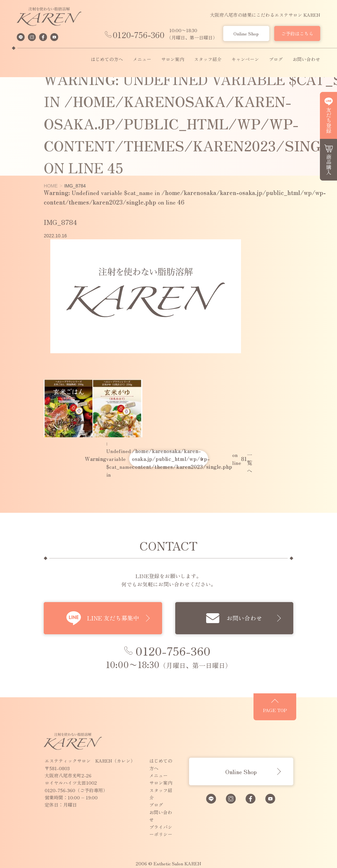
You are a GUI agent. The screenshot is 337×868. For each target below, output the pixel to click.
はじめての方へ (107, 59)
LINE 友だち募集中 (104, 618)
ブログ (276, 59)
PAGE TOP (302, 716)
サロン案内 (173, 59)
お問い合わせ (306, 59)
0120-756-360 (139, 35)
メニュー (142, 59)
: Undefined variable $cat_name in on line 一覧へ (169, 459)
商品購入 (329, 164)
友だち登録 (329, 120)
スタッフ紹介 (208, 59)
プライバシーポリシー (155, 807)
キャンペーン (245, 59)
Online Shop (246, 33)
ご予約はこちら (297, 33)
